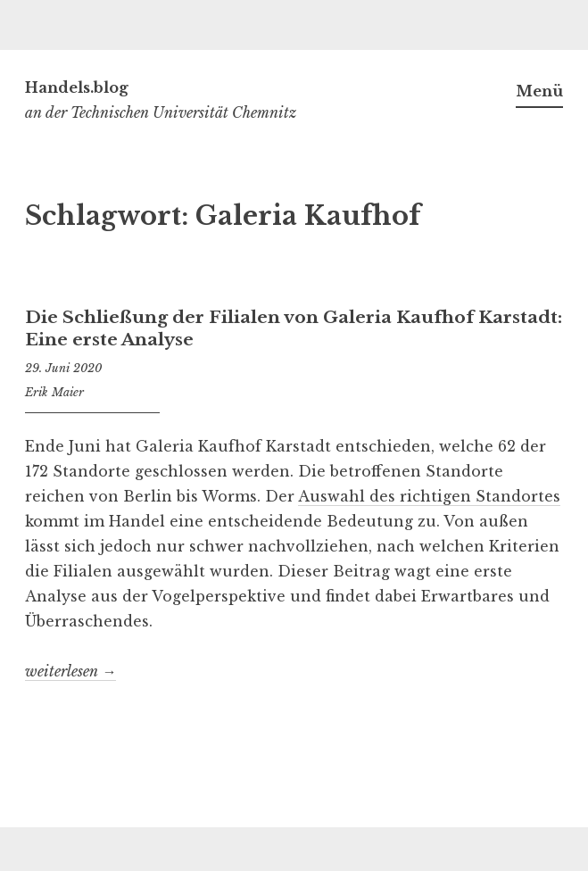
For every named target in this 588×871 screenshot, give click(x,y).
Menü (539, 91)
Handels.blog (77, 87)
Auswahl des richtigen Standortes (429, 496)
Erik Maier (54, 392)
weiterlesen (70, 672)
